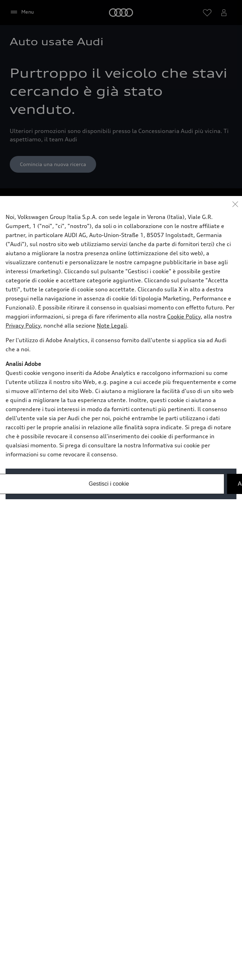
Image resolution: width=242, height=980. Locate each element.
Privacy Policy (23, 326)
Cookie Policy (184, 316)
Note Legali (112, 326)
